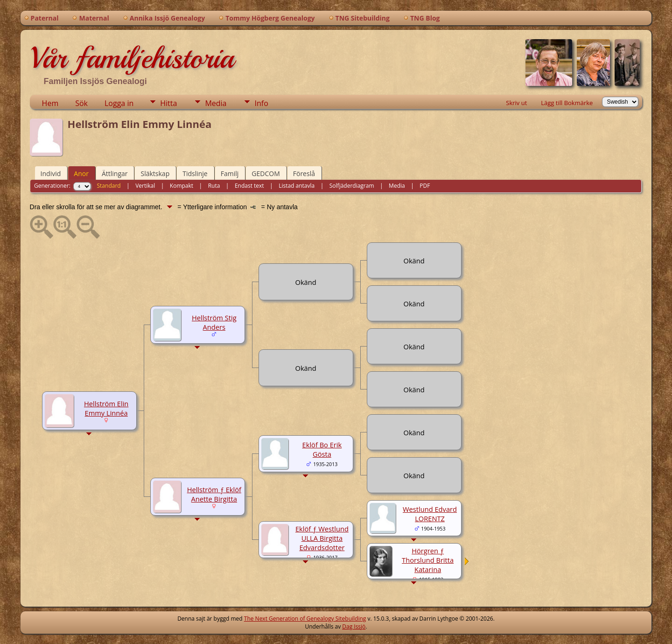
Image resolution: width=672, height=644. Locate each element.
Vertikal (145, 186)
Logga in (119, 103)
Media (216, 103)
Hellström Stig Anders (214, 322)
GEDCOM (266, 173)
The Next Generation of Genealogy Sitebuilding (305, 619)
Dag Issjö (354, 626)
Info (261, 103)
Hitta (168, 103)
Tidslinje (195, 173)
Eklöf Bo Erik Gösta (322, 449)
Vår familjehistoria (132, 58)
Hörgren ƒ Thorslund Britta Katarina (428, 560)
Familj (230, 173)
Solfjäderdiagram (352, 186)
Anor (81, 173)
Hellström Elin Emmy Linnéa (106, 408)
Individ (51, 173)
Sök (81, 103)
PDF (425, 186)
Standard (109, 186)
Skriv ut (516, 103)
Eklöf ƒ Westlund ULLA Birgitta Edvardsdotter (322, 538)
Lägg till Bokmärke (567, 103)
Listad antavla (297, 186)
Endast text (249, 186)
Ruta (214, 186)
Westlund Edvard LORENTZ (430, 514)
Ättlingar (115, 173)
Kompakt (182, 186)
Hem (50, 103)
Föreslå (304, 173)
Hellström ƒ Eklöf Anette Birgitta (214, 494)
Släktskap (155, 173)
